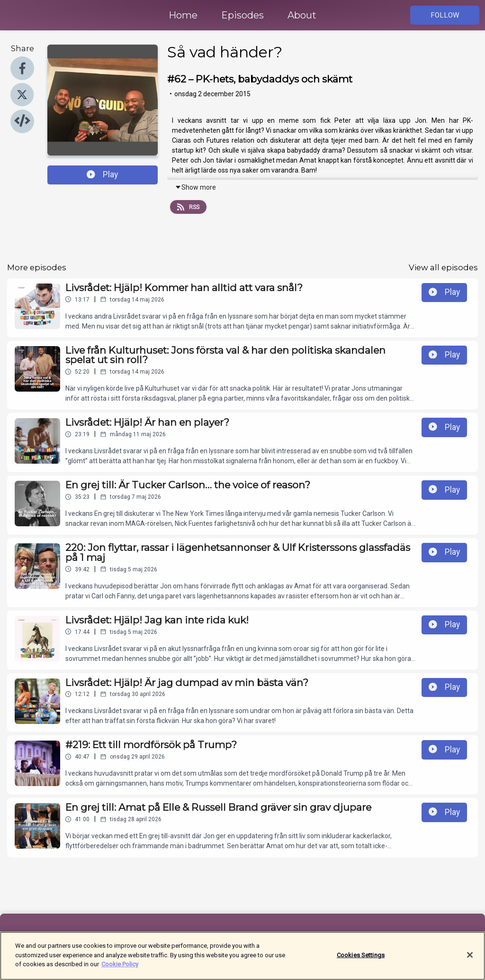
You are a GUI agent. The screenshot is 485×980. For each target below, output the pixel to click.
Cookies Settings (361, 958)
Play (102, 174)
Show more (195, 187)
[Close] (470, 958)
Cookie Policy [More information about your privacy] (120, 968)
